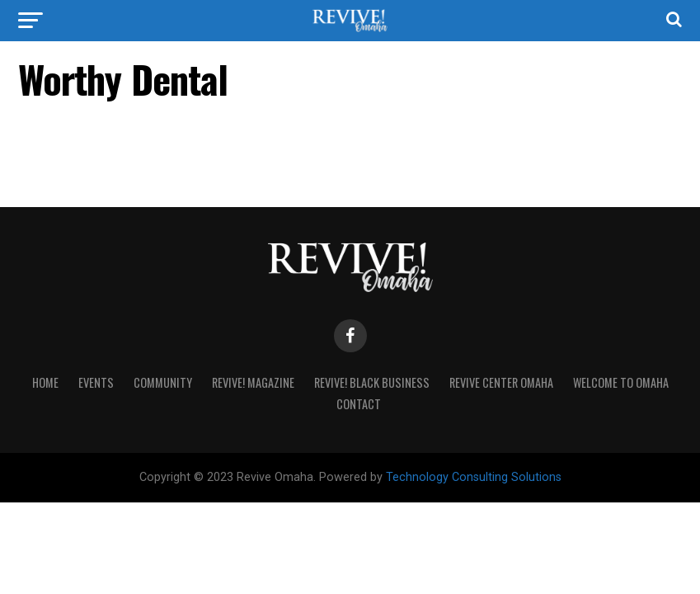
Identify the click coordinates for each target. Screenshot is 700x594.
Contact (359, 404)
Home (45, 382)
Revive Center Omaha (501, 382)
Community (163, 382)
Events (96, 382)
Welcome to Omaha (621, 382)
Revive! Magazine (253, 382)
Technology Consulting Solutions (474, 477)
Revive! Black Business (372, 382)
